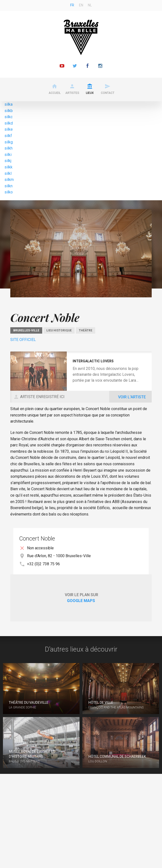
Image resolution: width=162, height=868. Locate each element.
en (81, 5)
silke (9, 129)
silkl (8, 173)
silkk (8, 167)
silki (8, 155)
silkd (9, 123)
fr (72, 5)
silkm (9, 180)
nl (90, 5)
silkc (8, 117)
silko (9, 192)
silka (8, 104)
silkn (8, 186)
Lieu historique (59, 330)
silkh (8, 148)
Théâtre (86, 330)
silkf (8, 136)
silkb (9, 111)
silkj (8, 161)
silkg (9, 142)
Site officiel (23, 340)
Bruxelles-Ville (26, 330)
